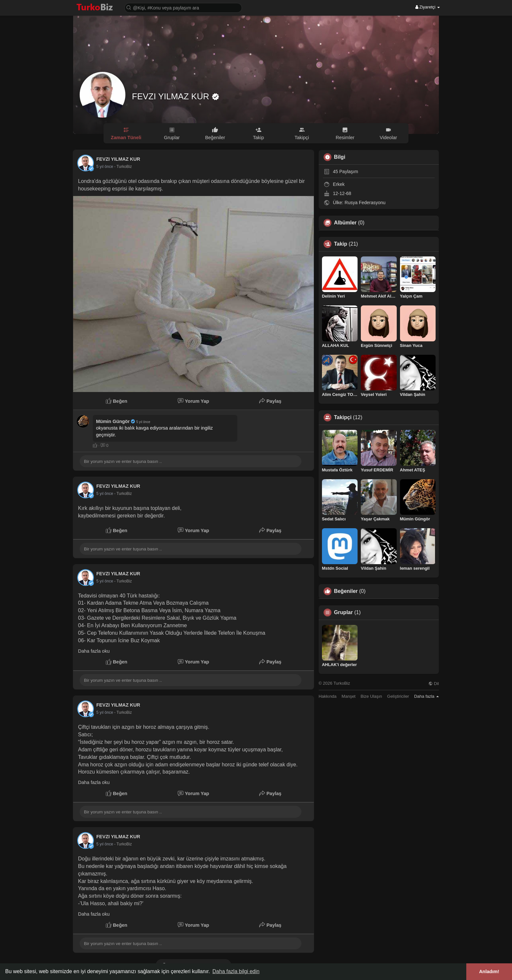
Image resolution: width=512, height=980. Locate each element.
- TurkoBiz (123, 167)
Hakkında (328, 696)
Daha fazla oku (94, 651)
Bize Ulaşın (371, 696)
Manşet (349, 696)
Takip (341, 244)
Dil (434, 684)
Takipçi (343, 417)
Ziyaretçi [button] (428, 7)
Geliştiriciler (398, 696)
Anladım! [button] (489, 972)
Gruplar (344, 612)
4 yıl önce (105, 167)
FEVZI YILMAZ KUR (172, 96)
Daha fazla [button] (426, 696)
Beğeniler (346, 591)
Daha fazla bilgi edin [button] (236, 971)
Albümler (345, 223)
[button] (183, 7)
